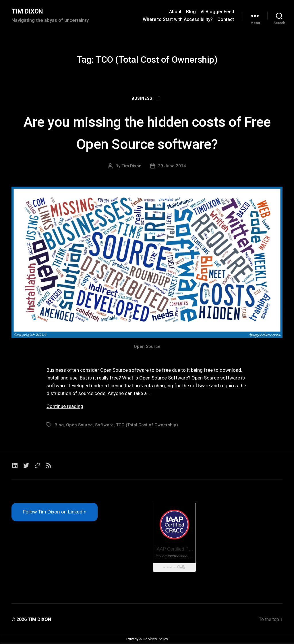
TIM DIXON (29, 11)
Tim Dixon (131, 167)
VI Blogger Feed (217, 12)
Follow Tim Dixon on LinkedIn (55, 513)
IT (160, 99)
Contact (226, 20)
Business (142, 99)
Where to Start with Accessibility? (178, 20)
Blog (191, 12)
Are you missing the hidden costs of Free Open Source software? (147, 133)
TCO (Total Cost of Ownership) (147, 426)
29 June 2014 (172, 167)
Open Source (79, 426)
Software (104, 426)
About (175, 12)
